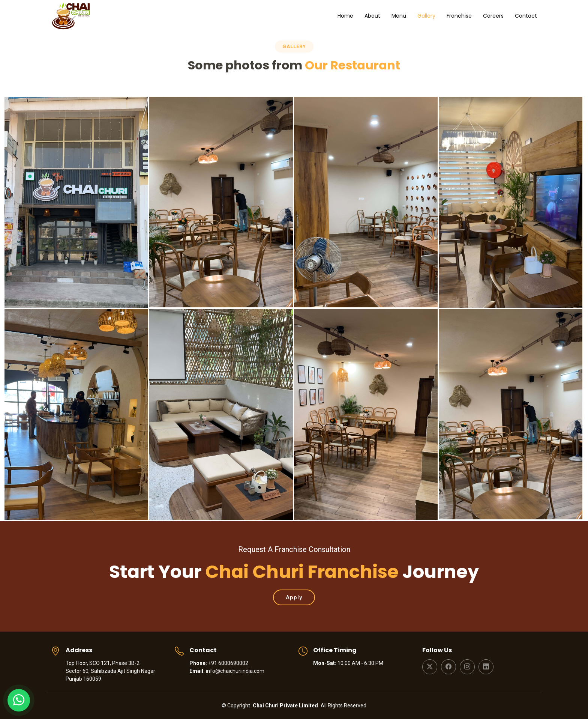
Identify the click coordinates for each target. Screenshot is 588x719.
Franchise (459, 16)
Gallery (426, 16)
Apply (294, 597)
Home (345, 16)
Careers (493, 16)
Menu (399, 16)
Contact (526, 16)
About (372, 16)
